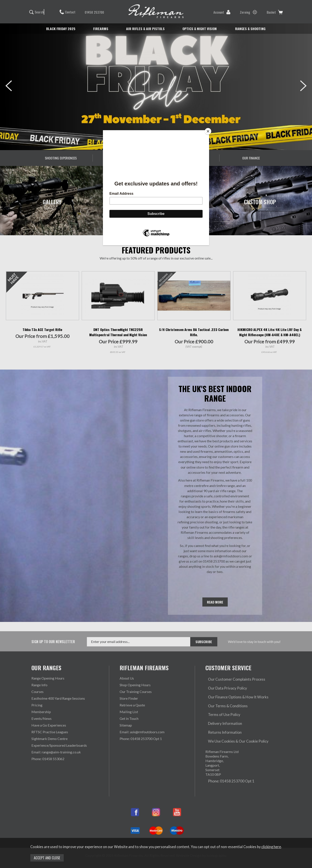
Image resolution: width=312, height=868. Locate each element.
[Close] (208, 131)
